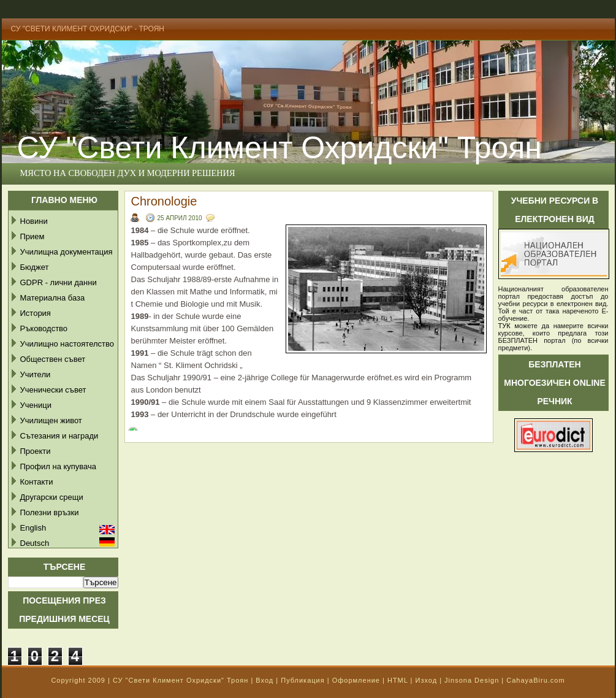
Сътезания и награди (59, 436)
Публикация (302, 680)
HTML (398, 680)
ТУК (504, 326)
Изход (426, 680)
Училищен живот (51, 420)
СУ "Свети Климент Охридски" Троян (181, 680)
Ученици (36, 405)
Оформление (356, 680)
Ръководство (44, 328)
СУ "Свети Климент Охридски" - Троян (88, 29)
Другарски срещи (52, 497)
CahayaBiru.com (535, 680)
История (36, 313)
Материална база (53, 298)
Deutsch (35, 543)
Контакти (37, 482)
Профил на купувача (59, 466)
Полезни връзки (50, 512)
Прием (32, 236)
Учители (36, 374)
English (33, 528)
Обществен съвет (53, 359)
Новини (34, 221)
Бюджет (35, 267)
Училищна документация (67, 252)
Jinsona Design (472, 680)
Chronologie (164, 201)
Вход (264, 680)
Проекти (36, 451)
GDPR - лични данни (59, 282)
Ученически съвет (53, 390)
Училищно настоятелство (67, 344)
